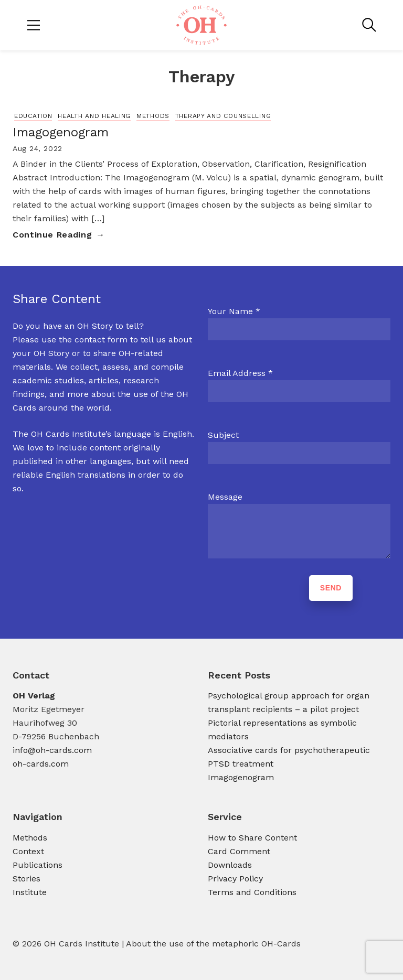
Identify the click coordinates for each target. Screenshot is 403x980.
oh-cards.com (41, 764)
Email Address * (240, 373)
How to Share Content (252, 838)
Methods (153, 116)
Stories (26, 879)
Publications (38, 865)
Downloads (230, 865)
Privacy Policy (235, 879)
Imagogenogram (61, 132)
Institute (30, 892)
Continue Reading (52, 235)
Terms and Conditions (252, 892)
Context (28, 851)
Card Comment (239, 851)
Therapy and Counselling (223, 116)
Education (33, 116)
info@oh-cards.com (52, 750)
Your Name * (234, 311)
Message (225, 497)
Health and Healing (94, 116)
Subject (223, 435)
